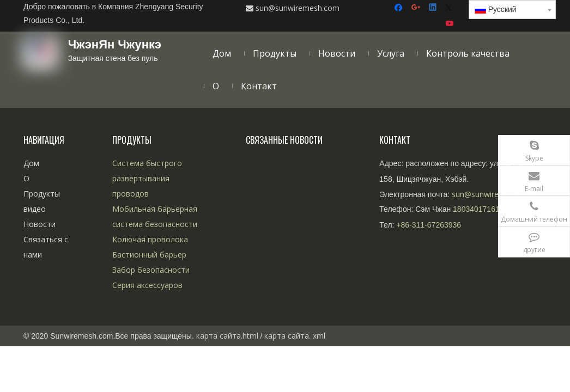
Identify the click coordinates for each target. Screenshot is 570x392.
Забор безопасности (151, 270)
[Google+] (417, 8)
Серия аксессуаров (147, 285)
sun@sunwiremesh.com (494, 194)
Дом (31, 163)
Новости (40, 224)
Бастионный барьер (149, 255)
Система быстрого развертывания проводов (147, 178)
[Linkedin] (433, 8)
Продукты (42, 194)
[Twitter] (450, 8)
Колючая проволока (150, 239)
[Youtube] (450, 24)
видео (35, 209)
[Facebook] (400, 8)
